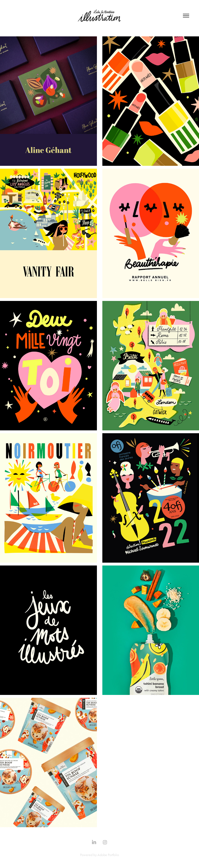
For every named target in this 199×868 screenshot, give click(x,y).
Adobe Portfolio (108, 855)
